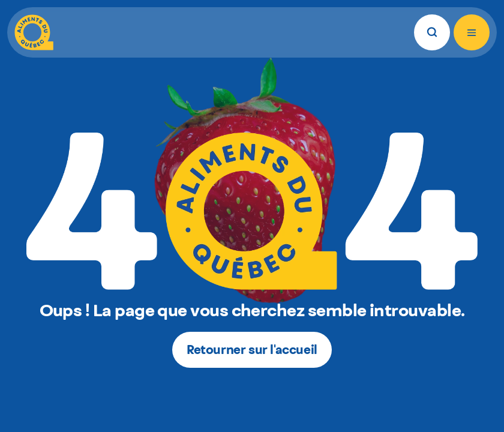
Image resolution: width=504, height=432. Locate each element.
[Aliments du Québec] (34, 32)
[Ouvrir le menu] (472, 32)
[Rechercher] (432, 32)
